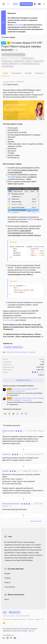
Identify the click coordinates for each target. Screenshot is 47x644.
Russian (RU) (15, 612)
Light (5, 612)
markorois (6, 454)
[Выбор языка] (39, 4)
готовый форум (8, 66)
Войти (7, 599)
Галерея (7, 578)
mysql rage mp (7, 61)
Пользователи (10, 587)
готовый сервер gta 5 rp (11, 64)
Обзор (5, 73)
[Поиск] (44, 4)
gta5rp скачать (28, 58)
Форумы (7, 574)
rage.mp (31, 631)
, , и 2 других (20, 352)
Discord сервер (9, 320)
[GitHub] (11, 638)
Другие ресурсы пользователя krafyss (18, 386)
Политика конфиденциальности (14, 619)
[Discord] (7, 638)
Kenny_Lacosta (8, 431)
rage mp (28, 61)
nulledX (5, 471)
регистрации (18, 25)
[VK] (4, 638)
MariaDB (11, 177)
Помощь (30, 619)
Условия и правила (23, 616)
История (28, 73)
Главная (38, 619)
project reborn (19, 61)
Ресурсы (7, 582)
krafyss (5, 58)
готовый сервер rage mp (30, 64)
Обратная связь (9, 616)
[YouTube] (15, 638)
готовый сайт (38, 61)
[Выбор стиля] (35, 4)
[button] (4, 4)
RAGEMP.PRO (16, 629)
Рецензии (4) (16, 73)
